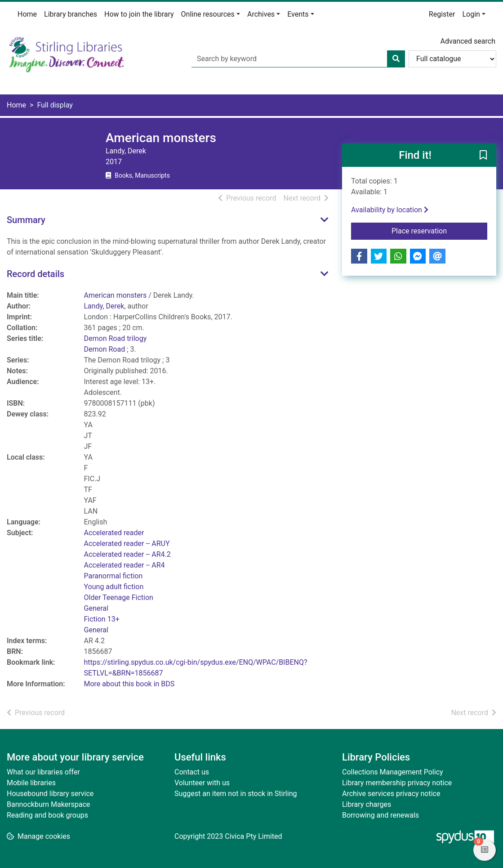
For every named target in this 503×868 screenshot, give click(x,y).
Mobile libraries (31, 783)
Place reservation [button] (439, 230)
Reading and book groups (47, 815)
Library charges (367, 804)
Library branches (71, 14)
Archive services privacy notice (391, 794)
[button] (483, 156)
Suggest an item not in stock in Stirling (236, 794)
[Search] (396, 59)
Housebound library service (50, 794)
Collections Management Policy (393, 772)
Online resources (208, 14)
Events (298, 14)
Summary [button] (26, 220)
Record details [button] (36, 274)
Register (442, 14)
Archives (261, 14)
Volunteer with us (202, 783)
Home (27, 14)
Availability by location (390, 210)
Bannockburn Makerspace (48, 804)
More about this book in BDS (129, 684)
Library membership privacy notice (397, 783)
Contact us (192, 772)
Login (471, 14)
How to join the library (139, 14)
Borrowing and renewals (381, 815)
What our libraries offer (43, 772)
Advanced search (468, 41)
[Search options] (452, 59)
